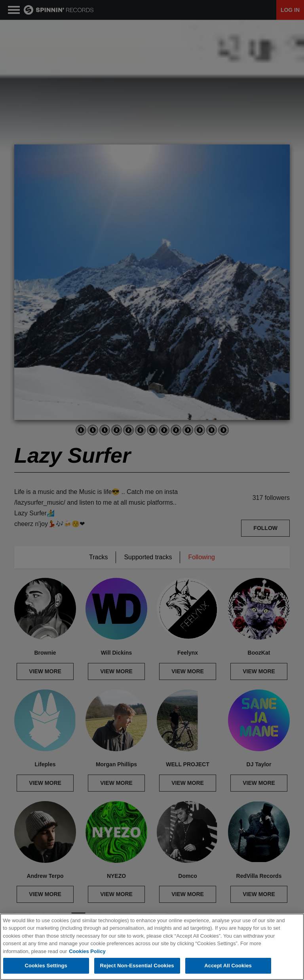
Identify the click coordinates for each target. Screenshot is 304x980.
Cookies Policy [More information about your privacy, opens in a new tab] (87, 951)
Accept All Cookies (228, 966)
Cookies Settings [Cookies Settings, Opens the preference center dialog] (46, 966)
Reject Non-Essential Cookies (137, 966)
